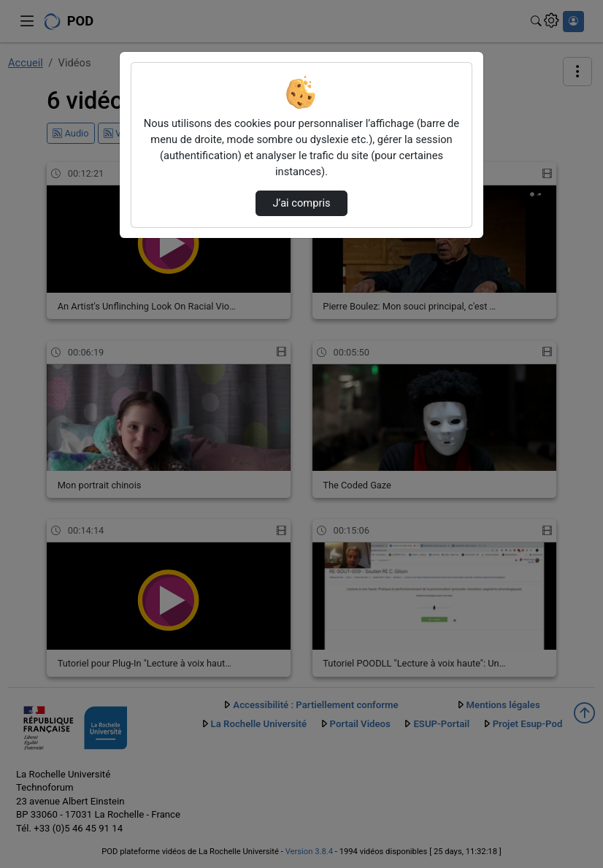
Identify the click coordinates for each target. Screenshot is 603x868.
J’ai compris (301, 203)
